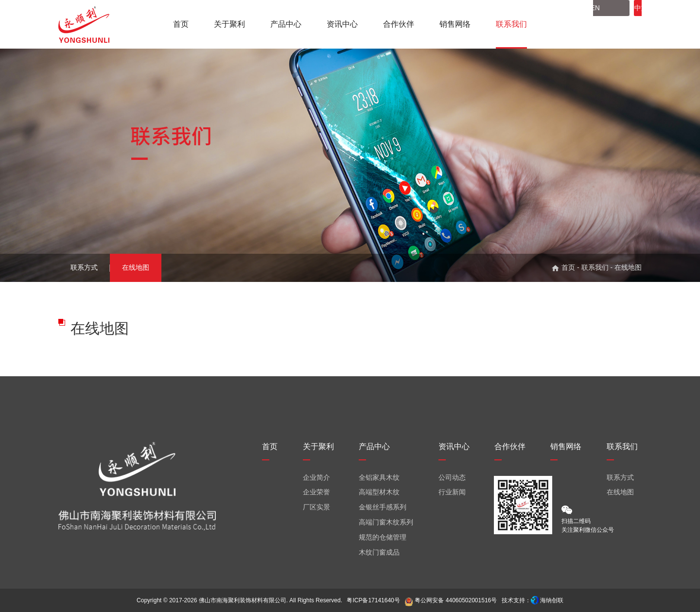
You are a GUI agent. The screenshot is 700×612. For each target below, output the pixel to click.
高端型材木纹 (379, 492)
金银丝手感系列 (383, 507)
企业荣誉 (316, 492)
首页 (568, 267)
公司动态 (452, 477)
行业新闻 (452, 492)
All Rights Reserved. (316, 600)
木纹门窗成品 (379, 552)
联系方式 (84, 267)
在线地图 (136, 267)
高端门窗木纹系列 (386, 522)
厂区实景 (316, 507)
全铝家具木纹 (379, 477)
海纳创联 (552, 600)
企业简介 (316, 477)
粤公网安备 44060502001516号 (451, 600)
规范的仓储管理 (383, 537)
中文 (612, 24)
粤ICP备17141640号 (373, 600)
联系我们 (595, 267)
